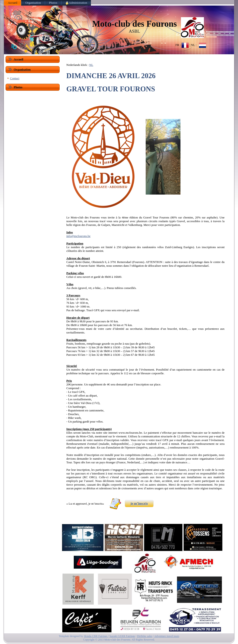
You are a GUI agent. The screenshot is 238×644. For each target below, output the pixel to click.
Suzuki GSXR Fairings (122, 636)
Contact (15, 78)
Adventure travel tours (167, 636)
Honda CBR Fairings (96, 636)
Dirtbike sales (145, 636)
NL (91, 65)
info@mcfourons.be (78, 236)
